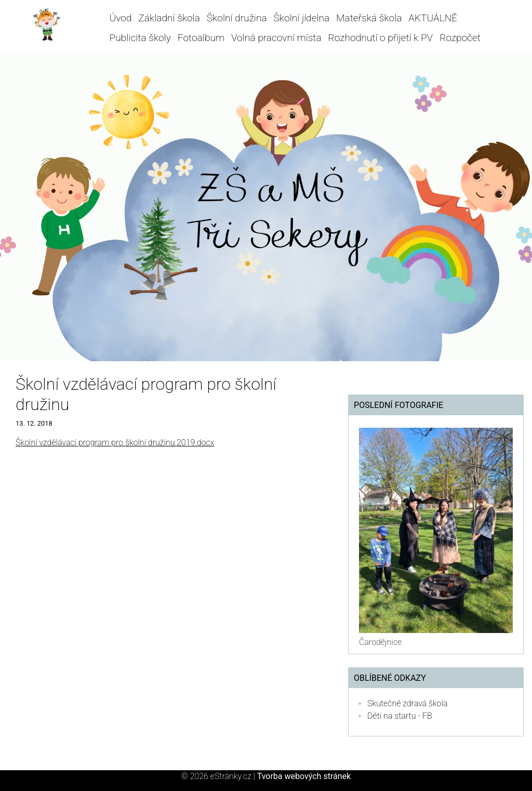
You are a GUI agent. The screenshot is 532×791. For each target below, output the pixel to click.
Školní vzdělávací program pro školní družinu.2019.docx (115, 443)
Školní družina (237, 18)
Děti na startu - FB (400, 716)
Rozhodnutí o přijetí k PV (380, 38)
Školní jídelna (301, 18)
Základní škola (169, 18)
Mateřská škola (369, 18)
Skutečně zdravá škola (407, 703)
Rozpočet (460, 38)
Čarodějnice (380, 642)
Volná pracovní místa (276, 38)
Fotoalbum (201, 38)
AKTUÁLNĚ (433, 18)
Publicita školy (140, 38)
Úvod (121, 18)
